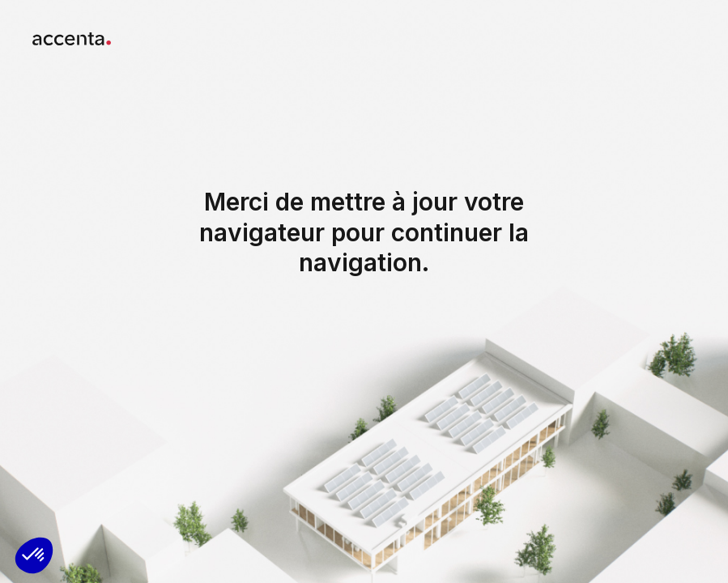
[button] (34, 555)
